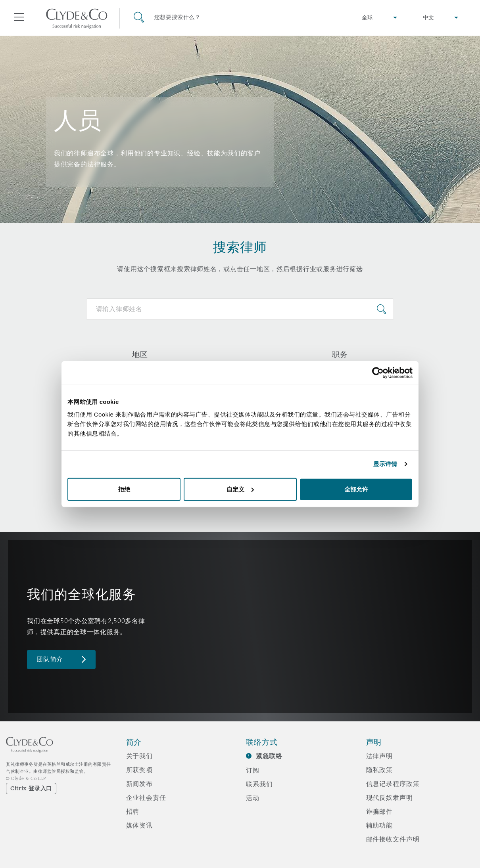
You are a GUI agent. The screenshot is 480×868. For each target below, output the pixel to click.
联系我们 (259, 784)
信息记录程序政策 (393, 784)
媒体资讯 (139, 825)
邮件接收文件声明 (393, 839)
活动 (253, 798)
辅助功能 (379, 825)
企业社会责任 (146, 797)
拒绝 (124, 489)
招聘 (133, 811)
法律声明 (379, 756)
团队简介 (50, 659)
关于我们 (139, 756)
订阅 (253, 770)
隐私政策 (379, 770)
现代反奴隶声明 (390, 797)
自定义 (240, 489)
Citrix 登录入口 (31, 788)
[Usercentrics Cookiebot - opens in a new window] (378, 373)
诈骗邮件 (379, 811)
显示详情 (385, 464)
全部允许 (356, 489)
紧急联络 (269, 756)
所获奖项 (139, 770)
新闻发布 (139, 784)
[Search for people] (240, 309)
